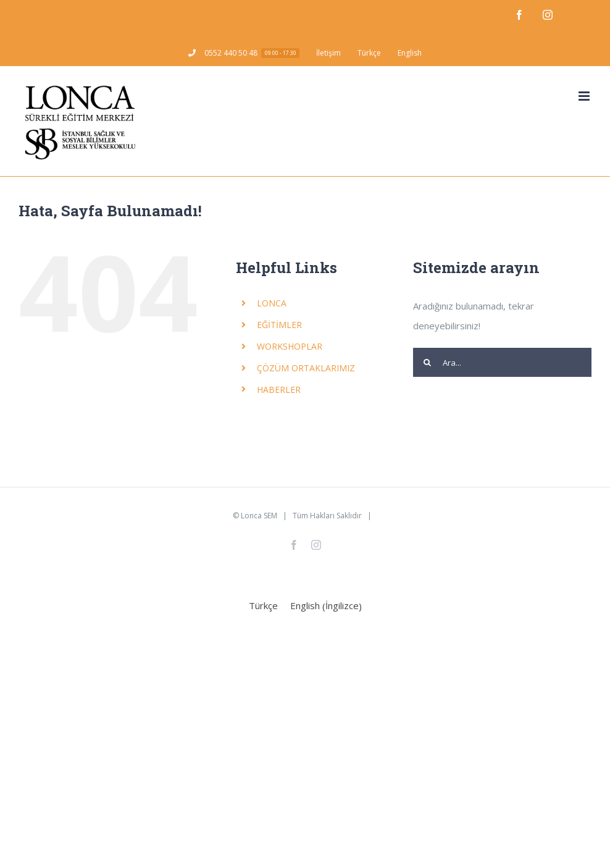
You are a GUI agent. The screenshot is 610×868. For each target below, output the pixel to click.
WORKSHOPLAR (290, 346)
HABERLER (279, 390)
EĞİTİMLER (279, 325)
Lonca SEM (259, 516)
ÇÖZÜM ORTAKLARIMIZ (306, 368)
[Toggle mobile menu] (585, 96)
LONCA (272, 303)
